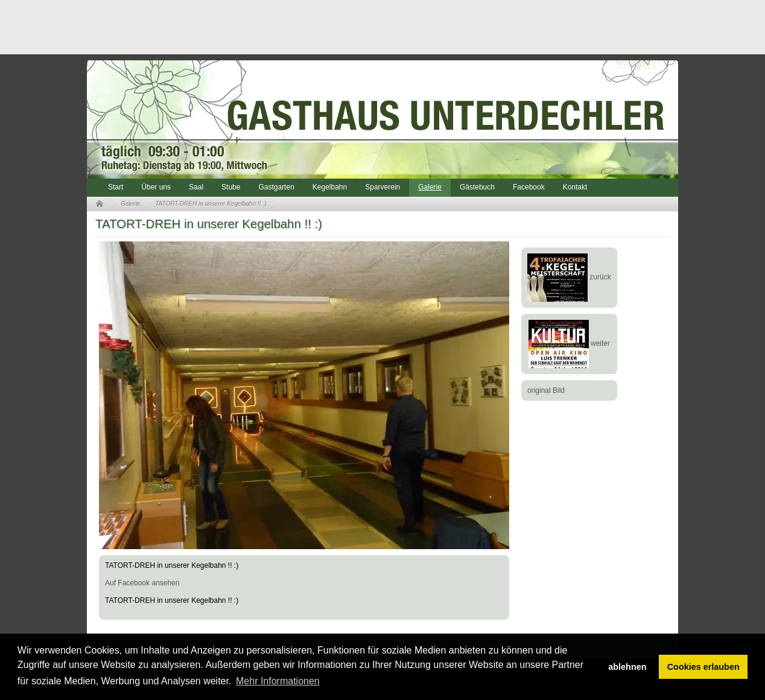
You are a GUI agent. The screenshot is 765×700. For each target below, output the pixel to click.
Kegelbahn (330, 187)
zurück (569, 277)
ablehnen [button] (627, 667)
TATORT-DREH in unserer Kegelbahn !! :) (211, 204)
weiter (569, 343)
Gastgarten (276, 187)
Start (116, 187)
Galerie (430, 187)
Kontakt (575, 187)
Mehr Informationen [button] (278, 681)
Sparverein (382, 187)
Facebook (529, 187)
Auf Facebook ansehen (142, 583)
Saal (196, 187)
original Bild (546, 390)
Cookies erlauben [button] (703, 667)
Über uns (156, 187)
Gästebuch (477, 187)
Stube (231, 187)
